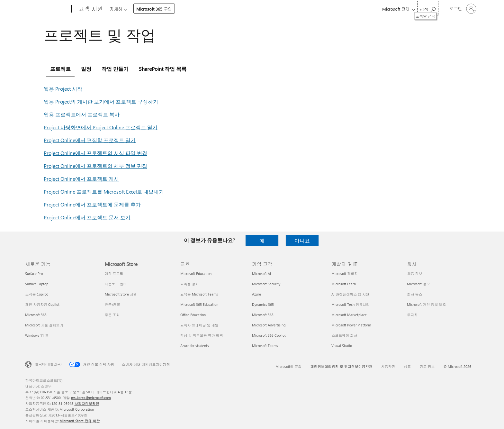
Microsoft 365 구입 (282, 9)
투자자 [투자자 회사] (412, 315)
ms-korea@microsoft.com (91, 398)
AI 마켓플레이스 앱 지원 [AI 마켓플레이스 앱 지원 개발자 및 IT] (350, 294)
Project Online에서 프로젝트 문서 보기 (87, 217)
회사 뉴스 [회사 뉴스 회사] (414, 294)
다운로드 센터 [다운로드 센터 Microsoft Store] (116, 284)
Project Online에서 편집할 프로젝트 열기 (90, 140)
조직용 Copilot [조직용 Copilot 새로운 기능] (36, 294)
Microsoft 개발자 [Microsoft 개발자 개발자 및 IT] (345, 274)
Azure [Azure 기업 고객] (256, 294)
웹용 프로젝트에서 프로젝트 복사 (82, 114)
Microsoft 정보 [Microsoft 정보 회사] (418, 284)
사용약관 (388, 366)
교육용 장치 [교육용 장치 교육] (190, 284)
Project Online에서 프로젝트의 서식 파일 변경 (95, 153)
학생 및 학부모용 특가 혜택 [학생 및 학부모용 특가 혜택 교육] (202, 335)
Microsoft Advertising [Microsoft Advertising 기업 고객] (269, 325)
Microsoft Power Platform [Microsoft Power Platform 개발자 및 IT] (351, 325)
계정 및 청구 (214, 9)
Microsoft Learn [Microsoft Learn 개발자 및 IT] (344, 284)
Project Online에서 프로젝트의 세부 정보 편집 (95, 166)
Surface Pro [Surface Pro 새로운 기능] (34, 274)
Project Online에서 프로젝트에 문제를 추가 (92, 204)
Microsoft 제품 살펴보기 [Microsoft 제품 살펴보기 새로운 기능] (44, 325)
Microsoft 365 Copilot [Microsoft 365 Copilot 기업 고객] (269, 335)
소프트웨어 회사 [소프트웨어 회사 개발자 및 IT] (344, 335)
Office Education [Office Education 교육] (193, 315)
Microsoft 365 (121, 9)
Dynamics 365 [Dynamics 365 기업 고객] (263, 304)
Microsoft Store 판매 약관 (80, 421)
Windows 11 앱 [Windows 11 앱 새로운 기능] (37, 335)
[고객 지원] (90, 9)
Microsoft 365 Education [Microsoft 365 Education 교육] (199, 304)
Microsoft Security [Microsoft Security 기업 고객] (266, 284)
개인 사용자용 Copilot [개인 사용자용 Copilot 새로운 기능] (42, 304)
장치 (185, 9)
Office (147, 9)
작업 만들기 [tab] (115, 69)
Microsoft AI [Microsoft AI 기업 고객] (261, 274)
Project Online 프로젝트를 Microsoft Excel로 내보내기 (104, 192)
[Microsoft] (47, 9)
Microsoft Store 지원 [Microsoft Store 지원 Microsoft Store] (121, 294)
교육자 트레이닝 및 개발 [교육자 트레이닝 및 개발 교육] (199, 325)
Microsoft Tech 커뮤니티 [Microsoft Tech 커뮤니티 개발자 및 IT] (351, 304)
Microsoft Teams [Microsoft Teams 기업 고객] (265, 346)
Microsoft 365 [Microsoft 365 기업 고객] (263, 315)
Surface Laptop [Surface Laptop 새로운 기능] (37, 284)
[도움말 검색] (428, 8)
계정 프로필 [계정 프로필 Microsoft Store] (114, 274)
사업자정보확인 (87, 403)
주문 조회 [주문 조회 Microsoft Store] (112, 315)
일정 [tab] (86, 69)
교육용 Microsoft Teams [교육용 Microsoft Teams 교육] (199, 294)
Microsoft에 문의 (289, 366)
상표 (408, 366)
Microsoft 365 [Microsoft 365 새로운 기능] (36, 315)
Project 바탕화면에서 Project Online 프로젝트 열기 (101, 127)
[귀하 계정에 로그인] (462, 9)
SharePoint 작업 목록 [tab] (163, 69)
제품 (165, 9)
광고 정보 (427, 366)
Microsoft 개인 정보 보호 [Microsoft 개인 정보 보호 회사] (426, 304)
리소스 (244, 9)
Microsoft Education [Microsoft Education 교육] (196, 274)
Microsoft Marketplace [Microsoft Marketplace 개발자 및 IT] (349, 315)
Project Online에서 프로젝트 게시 (81, 179)
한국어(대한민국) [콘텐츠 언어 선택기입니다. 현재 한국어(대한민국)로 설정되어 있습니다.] (48, 364)
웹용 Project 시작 (63, 89)
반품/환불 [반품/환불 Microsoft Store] (113, 304)
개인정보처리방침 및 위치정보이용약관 (342, 366)
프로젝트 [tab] (60, 69)
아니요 (302, 240)
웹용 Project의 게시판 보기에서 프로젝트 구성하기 (101, 101)
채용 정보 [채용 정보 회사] (414, 274)
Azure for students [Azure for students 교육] (195, 346)
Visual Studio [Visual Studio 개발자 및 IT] (342, 346)
